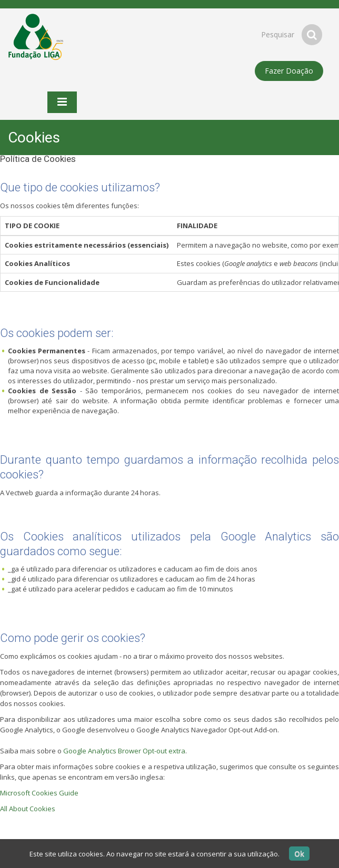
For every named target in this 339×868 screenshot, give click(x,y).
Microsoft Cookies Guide (39, 793)
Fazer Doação (289, 71)
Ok (299, 854)
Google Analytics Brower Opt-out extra (124, 751)
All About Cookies (28, 809)
